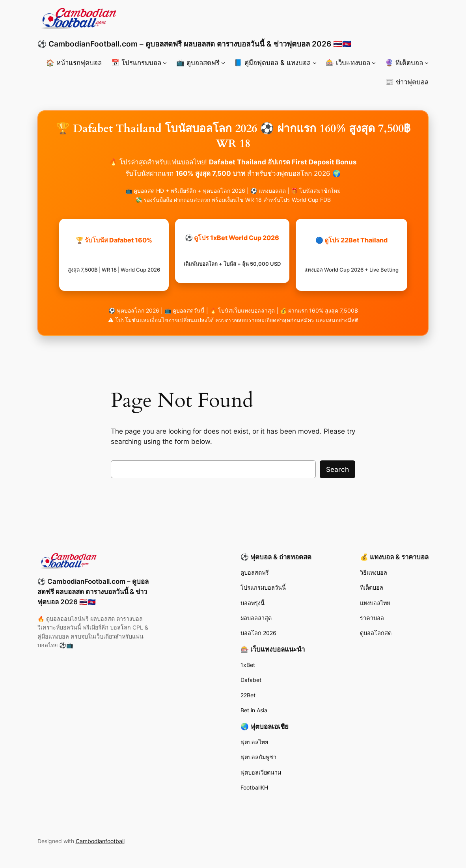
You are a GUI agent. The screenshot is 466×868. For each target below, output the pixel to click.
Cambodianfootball (100, 841)
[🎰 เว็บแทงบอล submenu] (374, 63)
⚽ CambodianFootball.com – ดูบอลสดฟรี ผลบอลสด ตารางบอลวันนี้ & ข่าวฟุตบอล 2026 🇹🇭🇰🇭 (194, 44)
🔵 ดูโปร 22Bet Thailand (351, 254)
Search (337, 469)
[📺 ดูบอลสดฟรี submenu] (223, 63)
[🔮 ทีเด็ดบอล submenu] (427, 63)
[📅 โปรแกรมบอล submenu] (165, 63)
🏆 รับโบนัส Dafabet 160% (114, 254)
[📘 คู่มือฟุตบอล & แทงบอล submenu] (315, 63)
